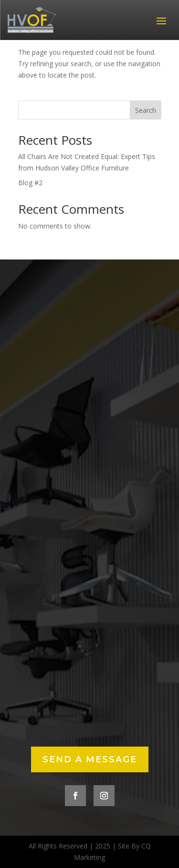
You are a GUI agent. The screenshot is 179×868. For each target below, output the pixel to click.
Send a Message (90, 759)
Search (146, 110)
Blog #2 (30, 183)
